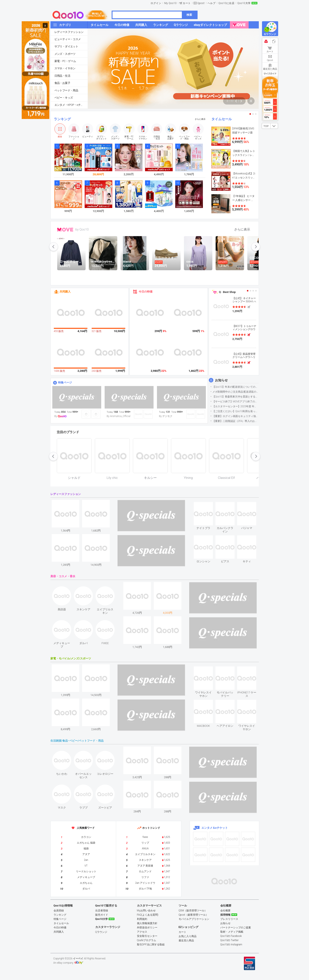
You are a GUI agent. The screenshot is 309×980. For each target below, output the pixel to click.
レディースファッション (69, 32)
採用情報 (225, 915)
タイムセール (222, 119)
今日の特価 (146, 292)
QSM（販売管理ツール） (193, 911)
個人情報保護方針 (147, 923)
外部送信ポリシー (147, 928)
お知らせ (221, 380)
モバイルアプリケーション (194, 919)
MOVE (65, 230)
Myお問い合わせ (146, 911)
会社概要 (225, 911)
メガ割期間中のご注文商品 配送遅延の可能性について (236, 392)
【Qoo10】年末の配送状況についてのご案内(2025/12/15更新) (236, 387)
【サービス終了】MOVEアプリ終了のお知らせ (236, 402)
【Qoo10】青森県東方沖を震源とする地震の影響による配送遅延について (236, 397)
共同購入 (65, 292)
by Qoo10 (82, 229)
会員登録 (59, 911)
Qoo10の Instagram (231, 945)
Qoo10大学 (244, 3)
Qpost (201, 3)
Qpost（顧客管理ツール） (193, 915)
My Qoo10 (170, 3)
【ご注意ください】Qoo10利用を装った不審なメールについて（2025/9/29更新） (236, 411)
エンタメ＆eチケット (215, 828)
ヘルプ (212, 3)
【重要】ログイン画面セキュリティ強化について (236, 416)
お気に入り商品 (188, 936)
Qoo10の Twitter (229, 940)
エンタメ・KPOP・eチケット (71, 105)
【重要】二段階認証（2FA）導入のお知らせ (236, 421)
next (256, 247)
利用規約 (142, 919)
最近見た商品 (186, 940)
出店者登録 (102, 911)
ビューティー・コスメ (68, 39)
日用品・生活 (62, 76)
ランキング (62, 119)
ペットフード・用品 (66, 90)
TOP (266, 126)
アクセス (142, 932)
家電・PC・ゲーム (65, 61)
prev (54, 247)
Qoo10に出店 (226, 3)
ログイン (156, 3)
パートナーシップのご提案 (236, 928)
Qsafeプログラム (147, 940)
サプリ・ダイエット (66, 46)
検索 (189, 15)
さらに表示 (200, 119)
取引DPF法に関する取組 (151, 945)
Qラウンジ (101, 932)
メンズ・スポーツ (65, 54)
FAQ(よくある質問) (148, 915)
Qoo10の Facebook (231, 936)
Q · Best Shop (227, 292)
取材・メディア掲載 (232, 932)
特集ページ (65, 383)
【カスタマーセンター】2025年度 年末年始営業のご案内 (236, 406)
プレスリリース (229, 919)
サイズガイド (270, 74)
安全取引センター (147, 936)
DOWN (274, 126)
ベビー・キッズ (64, 98)
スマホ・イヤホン (65, 68)
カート (187, 3)
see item (207, 505)
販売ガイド (102, 915)
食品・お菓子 (62, 83)
